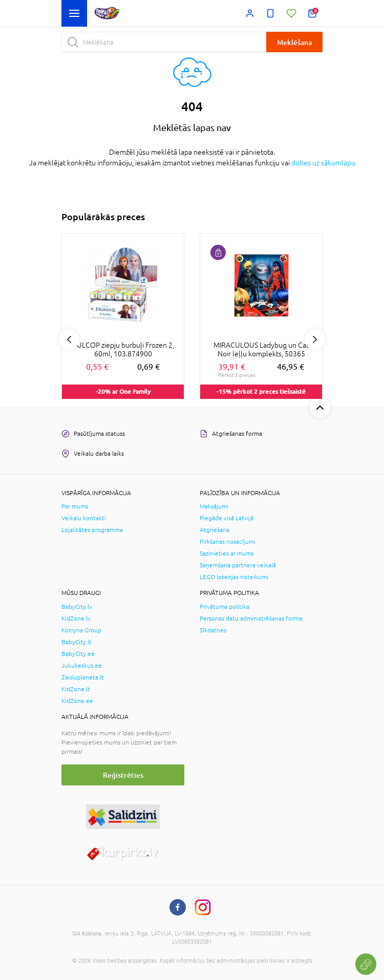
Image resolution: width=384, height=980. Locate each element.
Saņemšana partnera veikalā (238, 565)
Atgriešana (215, 530)
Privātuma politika (225, 607)
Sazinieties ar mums (227, 553)
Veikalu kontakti (84, 518)
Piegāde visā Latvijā (227, 518)
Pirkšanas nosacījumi (228, 542)
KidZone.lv (76, 619)
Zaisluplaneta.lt (83, 677)
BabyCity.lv (77, 607)
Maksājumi (214, 506)
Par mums (75, 506)
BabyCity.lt (77, 642)
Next (315, 339)
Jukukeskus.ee (82, 666)
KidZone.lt (76, 689)
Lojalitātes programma (92, 530)
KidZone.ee (77, 701)
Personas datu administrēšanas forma (251, 619)
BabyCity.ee (78, 654)
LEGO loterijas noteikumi (234, 577)
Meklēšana (294, 42)
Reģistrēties (123, 775)
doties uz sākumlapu (323, 163)
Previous (69, 339)
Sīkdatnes (213, 630)
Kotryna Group (81, 630)
